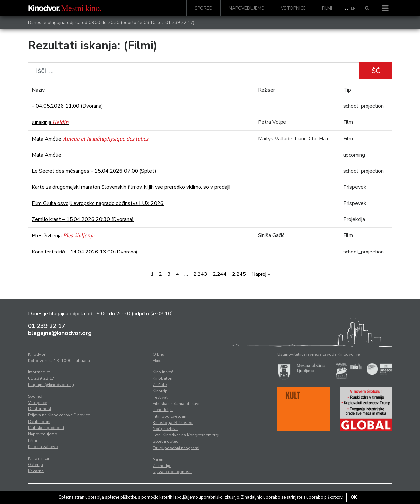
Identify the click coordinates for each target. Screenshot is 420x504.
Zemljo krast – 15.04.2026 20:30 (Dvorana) (83, 219)
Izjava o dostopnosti (172, 472)
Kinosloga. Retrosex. (173, 423)
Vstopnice (293, 8)
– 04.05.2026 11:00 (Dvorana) (67, 106)
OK (354, 497)
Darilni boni (39, 422)
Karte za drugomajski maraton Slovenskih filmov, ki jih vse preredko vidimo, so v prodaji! (131, 187)
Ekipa (158, 361)
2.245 (239, 274)
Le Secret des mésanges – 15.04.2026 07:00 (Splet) (94, 171)
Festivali (161, 397)
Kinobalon (162, 378)
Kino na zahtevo (43, 447)
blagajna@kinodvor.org (60, 333)
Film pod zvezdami (171, 416)
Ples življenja (63, 236)
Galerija (35, 465)
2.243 (200, 274)
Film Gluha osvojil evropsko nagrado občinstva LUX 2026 (98, 203)
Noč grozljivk (165, 429)
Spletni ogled (166, 441)
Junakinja (50, 122)
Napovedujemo (247, 8)
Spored (204, 8)
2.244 (220, 274)
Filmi (327, 8)
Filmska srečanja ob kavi (176, 404)
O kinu (158, 354)
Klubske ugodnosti (46, 428)
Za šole (160, 385)
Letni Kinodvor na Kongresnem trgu (187, 435)
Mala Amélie (90, 139)
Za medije (162, 466)
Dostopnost (40, 409)
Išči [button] (376, 71)
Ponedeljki (163, 410)
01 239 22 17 (179, 22)
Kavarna (36, 471)
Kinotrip (160, 391)
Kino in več (163, 372)
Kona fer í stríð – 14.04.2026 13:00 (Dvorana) (85, 252)
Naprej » (261, 274)
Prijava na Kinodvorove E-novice (59, 415)
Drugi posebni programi (176, 448)
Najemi (159, 459)
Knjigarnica (38, 458)
